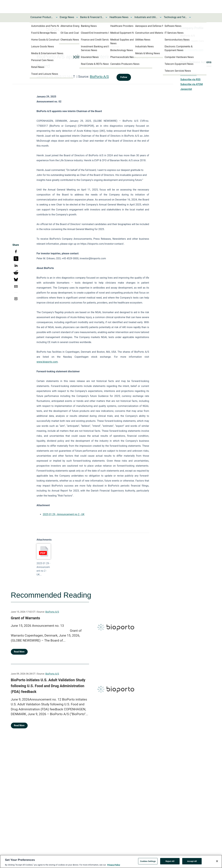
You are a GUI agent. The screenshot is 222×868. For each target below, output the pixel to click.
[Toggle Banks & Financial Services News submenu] (106, 17)
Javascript (186, 89)
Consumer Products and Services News (42, 17)
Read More (19, 652)
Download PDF (189, 75)
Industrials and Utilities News (146, 17)
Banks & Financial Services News (92, 17)
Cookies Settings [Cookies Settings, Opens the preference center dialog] (148, 861)
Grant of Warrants (25, 618)
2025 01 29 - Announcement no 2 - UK (64, 514)
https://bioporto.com (192, 50)
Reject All (170, 861)
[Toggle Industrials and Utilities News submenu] (161, 17)
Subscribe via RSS (190, 79)
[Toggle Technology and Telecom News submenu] (190, 17)
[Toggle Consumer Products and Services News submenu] (57, 17)
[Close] (217, 861)
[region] (111, 861)
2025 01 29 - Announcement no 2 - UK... (43, 569)
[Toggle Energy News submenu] (77, 17)
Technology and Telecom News (175, 17)
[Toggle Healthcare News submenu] (131, 17)
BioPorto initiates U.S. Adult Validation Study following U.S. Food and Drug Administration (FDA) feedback (48, 686)
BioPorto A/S (99, 77)
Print (183, 70)
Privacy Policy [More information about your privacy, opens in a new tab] (114, 865)
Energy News (67, 17)
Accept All (192, 861)
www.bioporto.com (47, 362)
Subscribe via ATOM (192, 84)
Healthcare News (119, 17)
